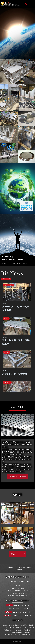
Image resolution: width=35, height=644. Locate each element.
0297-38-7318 (17, 605)
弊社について (15, 554)
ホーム (5, 567)
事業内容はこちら (15, 476)
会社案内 (23, 567)
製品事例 (30, 567)
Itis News (17, 567)
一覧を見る (6, 279)
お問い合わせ (17, 570)
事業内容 (10, 567)
